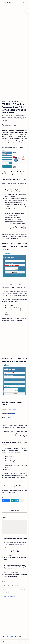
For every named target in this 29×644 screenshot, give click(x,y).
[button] (24, 2)
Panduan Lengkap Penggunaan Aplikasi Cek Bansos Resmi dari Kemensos (15, 539)
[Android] (11, 548)
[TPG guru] (17, 572)
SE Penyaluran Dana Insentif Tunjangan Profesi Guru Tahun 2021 (15, 575)
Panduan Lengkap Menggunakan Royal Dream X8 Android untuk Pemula (15, 551)
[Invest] (10, 563)
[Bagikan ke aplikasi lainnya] (22, 501)
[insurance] (15, 555)
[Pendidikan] (12, 572)
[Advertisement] (14, 21)
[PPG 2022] (22, 589)
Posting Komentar (15, 510)
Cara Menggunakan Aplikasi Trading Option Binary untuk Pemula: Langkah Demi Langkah (15, 567)
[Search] (27, 2)
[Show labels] (9, 597)
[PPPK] (5, 593)
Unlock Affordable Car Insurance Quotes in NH (15, 558)
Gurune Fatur (8, 2)
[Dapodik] (6, 589)
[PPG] (14, 589)
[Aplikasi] (11, 536)
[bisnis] (11, 555)
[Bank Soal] (15, 585)
